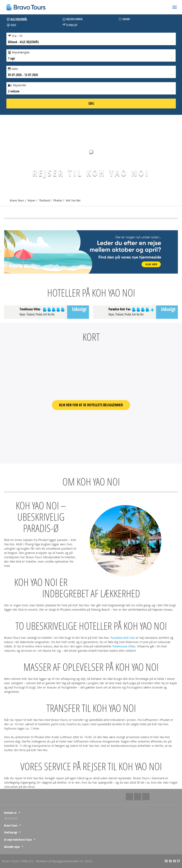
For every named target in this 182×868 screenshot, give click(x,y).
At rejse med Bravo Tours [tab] (18, 840)
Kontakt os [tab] (10, 813)
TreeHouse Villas (124, 646)
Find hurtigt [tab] (11, 832)
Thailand (45, 200)
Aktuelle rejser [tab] (12, 847)
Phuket (58, 200)
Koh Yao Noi (73, 200)
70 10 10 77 (11, 818)
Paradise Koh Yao (123, 638)
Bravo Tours (17, 200)
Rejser (32, 200)
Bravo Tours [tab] (11, 825)
